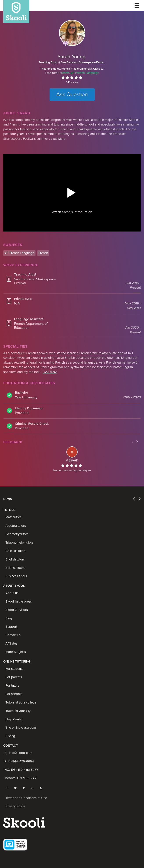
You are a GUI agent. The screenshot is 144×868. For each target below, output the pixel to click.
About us (12, 593)
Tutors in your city (18, 711)
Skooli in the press (19, 601)
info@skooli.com (21, 753)
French (64, 73)
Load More (58, 139)
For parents (14, 677)
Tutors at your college (21, 702)
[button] (71, 192)
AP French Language (85, 73)
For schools (14, 694)
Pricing (10, 736)
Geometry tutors (17, 534)
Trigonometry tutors (20, 543)
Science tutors (15, 568)
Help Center (14, 719)
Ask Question (72, 94)
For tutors (12, 686)
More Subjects (16, 652)
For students (14, 669)
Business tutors (16, 576)
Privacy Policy (15, 806)
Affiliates (11, 643)
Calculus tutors (16, 551)
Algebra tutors (16, 526)
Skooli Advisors (17, 610)
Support (11, 627)
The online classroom (21, 728)
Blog (9, 618)
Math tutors (13, 517)
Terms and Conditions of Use (26, 798)
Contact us (13, 635)
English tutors (15, 559)
